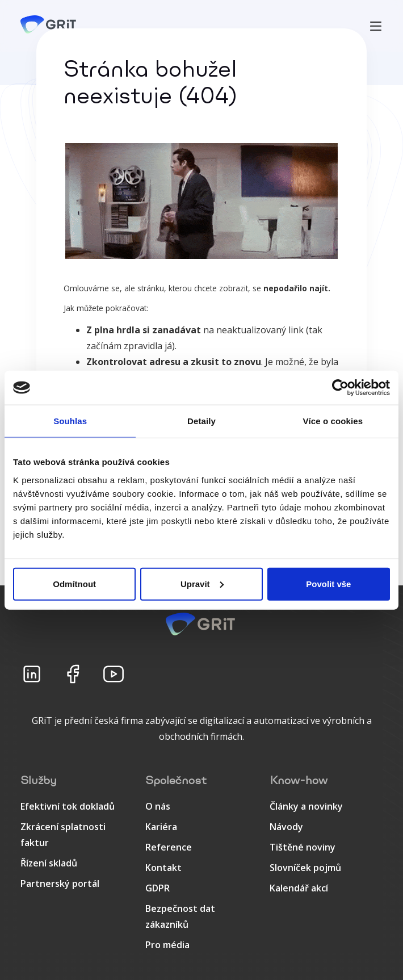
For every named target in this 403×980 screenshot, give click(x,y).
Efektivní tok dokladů (68, 806)
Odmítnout (74, 583)
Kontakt (163, 868)
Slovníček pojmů (305, 868)
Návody (286, 827)
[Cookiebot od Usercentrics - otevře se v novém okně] (340, 388)
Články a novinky (306, 806)
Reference (169, 847)
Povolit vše (328, 583)
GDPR (158, 888)
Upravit (202, 583)
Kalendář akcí (299, 888)
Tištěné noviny (303, 847)
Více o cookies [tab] (333, 421)
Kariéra (161, 827)
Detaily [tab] (201, 421)
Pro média (167, 945)
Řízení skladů (49, 863)
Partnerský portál (60, 883)
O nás (158, 806)
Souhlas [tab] (70, 421)
